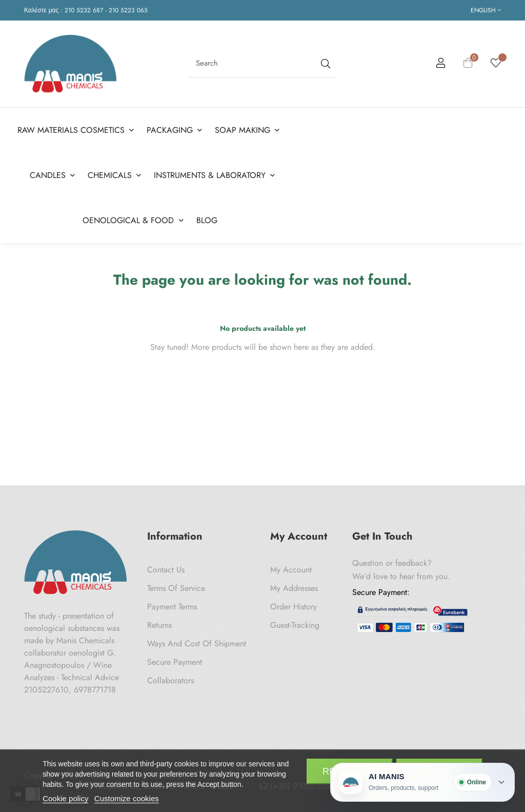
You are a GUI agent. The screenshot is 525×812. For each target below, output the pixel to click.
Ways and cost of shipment (197, 641)
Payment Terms (172, 604)
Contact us (166, 567)
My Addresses (294, 586)
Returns (159, 622)
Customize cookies (127, 798)
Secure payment (175, 659)
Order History (294, 604)
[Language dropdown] (486, 10)
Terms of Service (176, 586)
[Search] (262, 371)
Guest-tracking (295, 622)
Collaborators (170, 678)
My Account (291, 567)
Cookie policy (65, 798)
